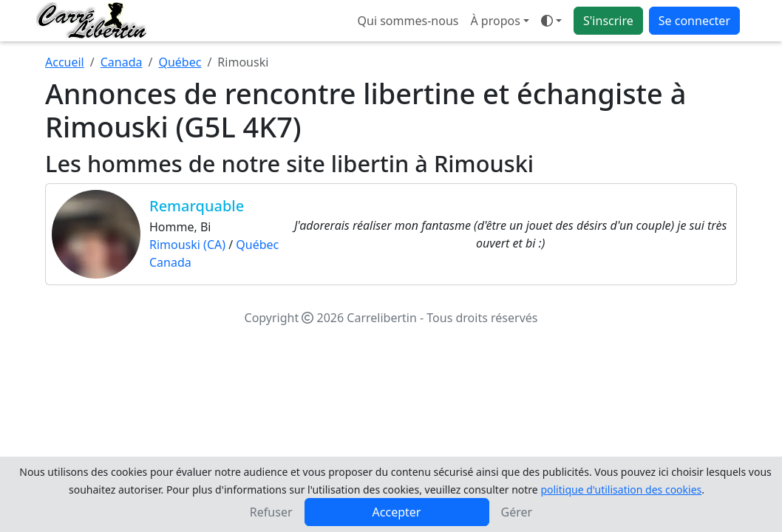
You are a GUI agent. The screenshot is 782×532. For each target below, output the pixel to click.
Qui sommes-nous (408, 21)
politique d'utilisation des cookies (621, 490)
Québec (180, 62)
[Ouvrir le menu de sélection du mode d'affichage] (551, 21)
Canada (122, 62)
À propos (495, 21)
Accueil (65, 62)
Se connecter (694, 21)
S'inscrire (608, 21)
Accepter (397, 512)
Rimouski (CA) (187, 245)
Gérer (517, 512)
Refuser (271, 512)
